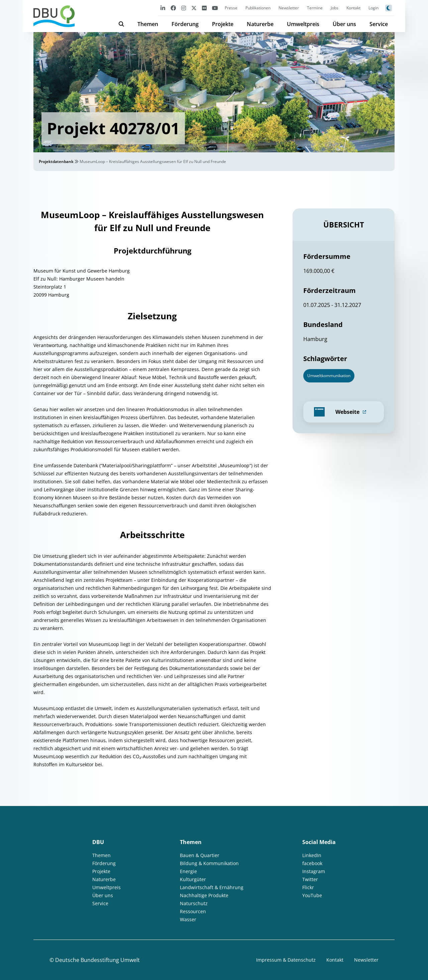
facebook (312, 863)
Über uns (344, 24)
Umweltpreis (303, 24)
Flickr (308, 887)
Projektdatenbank (56, 161)
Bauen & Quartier (200, 855)
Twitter (310, 879)
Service (379, 24)
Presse (231, 8)
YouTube (312, 895)
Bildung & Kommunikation (209, 863)
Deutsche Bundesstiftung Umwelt (97, 960)
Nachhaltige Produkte (204, 895)
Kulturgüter (193, 879)
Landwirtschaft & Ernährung (212, 887)
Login (373, 8)
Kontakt (353, 8)
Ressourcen (193, 911)
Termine (315, 8)
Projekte (223, 24)
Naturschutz (194, 903)
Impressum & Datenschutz (286, 960)
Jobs (335, 8)
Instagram (314, 871)
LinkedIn (312, 855)
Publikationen (258, 8)
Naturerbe (260, 24)
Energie (188, 871)
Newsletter (289, 8)
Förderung (185, 24)
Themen (148, 24)
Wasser (188, 919)
